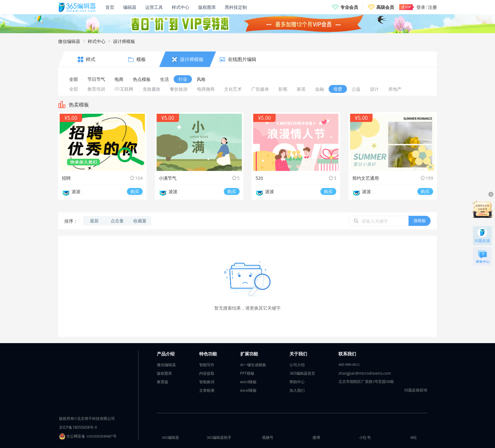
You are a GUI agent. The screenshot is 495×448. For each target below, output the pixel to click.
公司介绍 (297, 365)
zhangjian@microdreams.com (365, 373)
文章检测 (207, 390)
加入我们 (297, 390)
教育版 (163, 382)
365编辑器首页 (302, 373)
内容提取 (207, 373)
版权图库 (207, 7)
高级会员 (385, 7)
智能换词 (207, 382)
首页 (110, 7)
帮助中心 (297, 382)
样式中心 (181, 7)
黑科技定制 (236, 7)
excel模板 (249, 390)
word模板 (249, 382)
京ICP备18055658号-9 (78, 427)
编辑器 (130, 7)
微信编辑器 (69, 41)
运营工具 (154, 7)
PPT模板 (247, 373)
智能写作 (207, 365)
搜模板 (420, 221)
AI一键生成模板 (253, 365)
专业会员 (349, 7)
